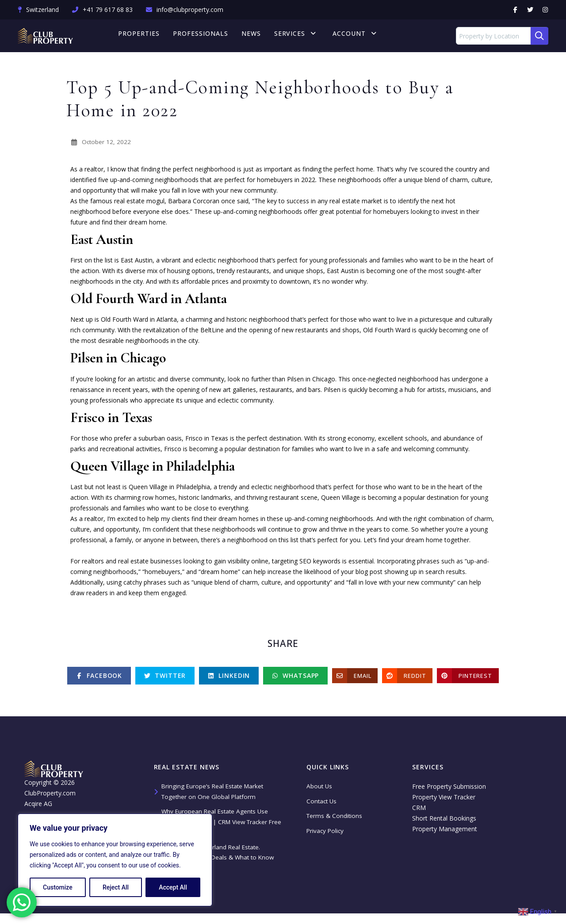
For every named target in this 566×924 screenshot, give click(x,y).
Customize (58, 887)
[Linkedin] (229, 679)
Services (300, 36)
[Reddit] (407, 679)
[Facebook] (99, 679)
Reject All (116, 887)
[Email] (355, 679)
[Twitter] (165, 679)
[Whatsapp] (295, 679)
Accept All (173, 887)
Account (353, 36)
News (257, 36)
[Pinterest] (468, 679)
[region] (115, 860)
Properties (145, 36)
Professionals (207, 36)
